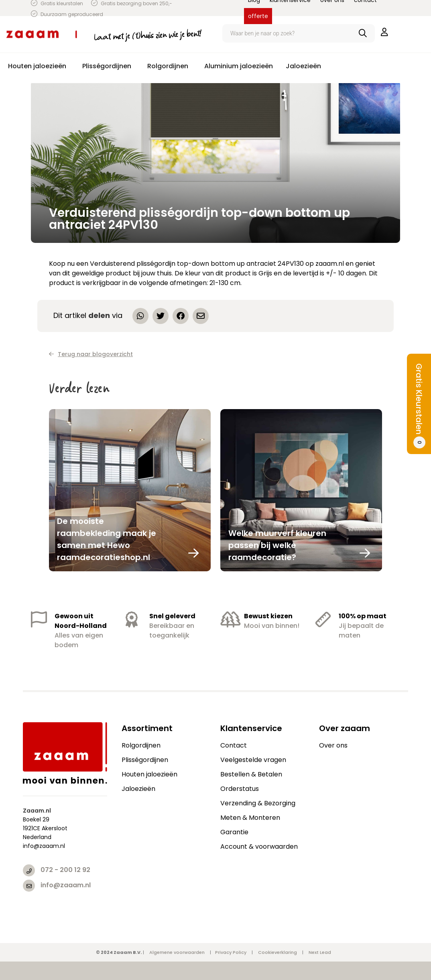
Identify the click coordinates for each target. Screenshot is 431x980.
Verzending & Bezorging (258, 803)
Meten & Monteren (250, 818)
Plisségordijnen (145, 760)
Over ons (333, 745)
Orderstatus (240, 789)
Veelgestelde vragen (253, 760)
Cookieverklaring (278, 952)
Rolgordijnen (141, 745)
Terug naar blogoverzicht (91, 354)
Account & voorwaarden (259, 847)
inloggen (384, 32)
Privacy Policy (231, 952)
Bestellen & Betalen (251, 774)
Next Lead (320, 952)
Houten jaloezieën (149, 774)
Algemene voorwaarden (177, 952)
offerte (258, 16)
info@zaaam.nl (66, 885)
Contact (234, 745)
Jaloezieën (138, 789)
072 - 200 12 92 (65, 870)
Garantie (234, 832)
